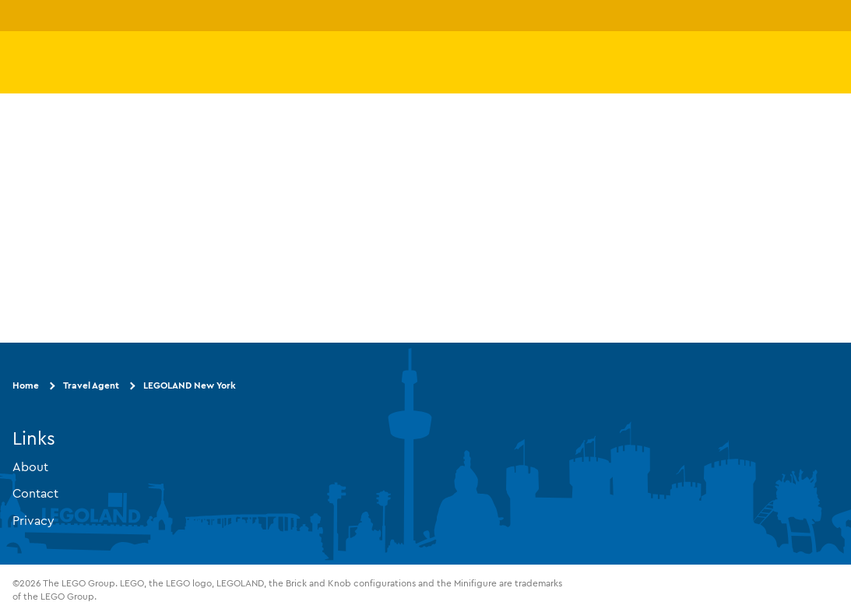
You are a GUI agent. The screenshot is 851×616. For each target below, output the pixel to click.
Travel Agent (91, 385)
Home (26, 385)
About (30, 466)
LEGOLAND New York (190, 385)
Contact (35, 493)
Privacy (33, 520)
